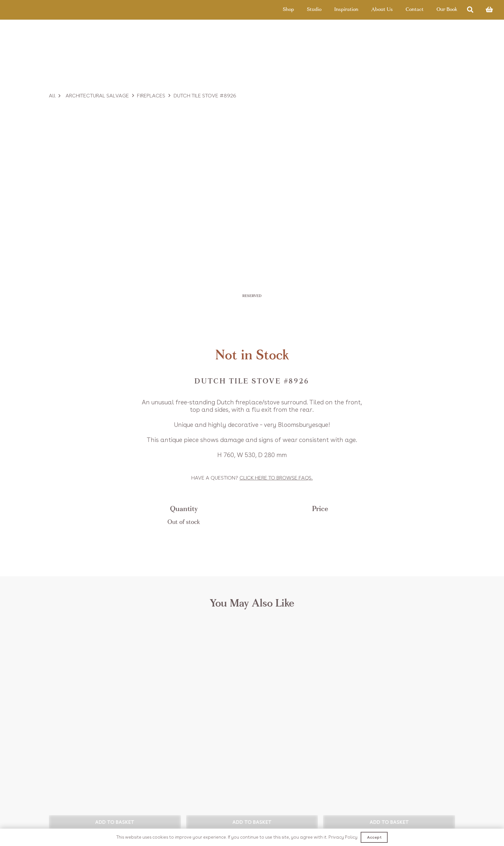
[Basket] (489, 11)
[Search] (470, 11)
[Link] (39, 11)
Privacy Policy (343, 837)
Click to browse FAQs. (276, 478)
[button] (115, 822)
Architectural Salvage (97, 96)
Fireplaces (151, 96)
